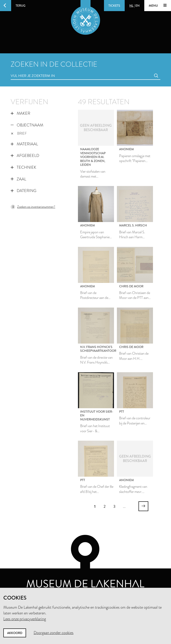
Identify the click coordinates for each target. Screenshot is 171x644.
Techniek (23, 167)
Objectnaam (27, 125)
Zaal (18, 179)
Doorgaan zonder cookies (54, 633)
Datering (23, 191)
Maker (20, 113)
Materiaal (24, 144)
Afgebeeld (25, 156)
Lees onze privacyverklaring (25, 619)
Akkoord (15, 633)
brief (19, 133)
